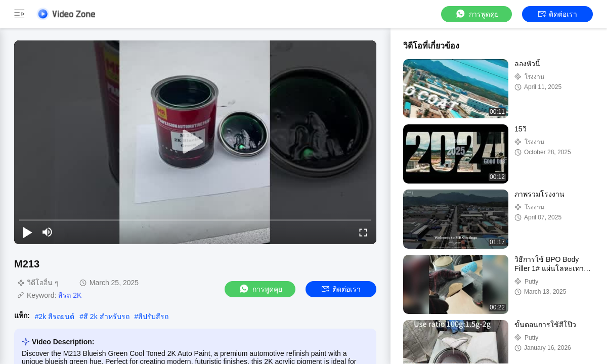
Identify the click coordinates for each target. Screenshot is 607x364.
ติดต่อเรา (558, 14)
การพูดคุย (477, 14)
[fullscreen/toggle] (363, 232)
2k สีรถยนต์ (56, 316)
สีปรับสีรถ (153, 316)
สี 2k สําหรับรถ (106, 316)
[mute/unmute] (48, 232)
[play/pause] (27, 232)
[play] (195, 142)
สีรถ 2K (70, 295)
